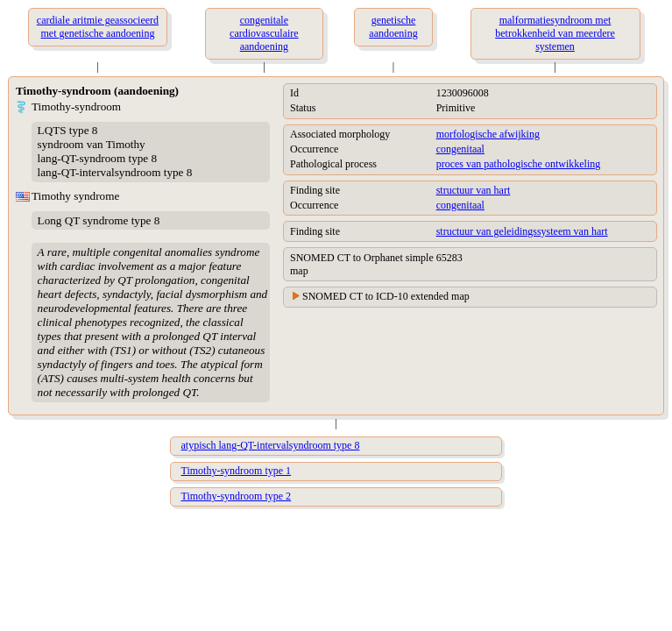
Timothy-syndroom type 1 (237, 471)
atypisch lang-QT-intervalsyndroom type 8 (271, 445)
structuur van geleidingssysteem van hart (522, 231)
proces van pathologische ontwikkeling (519, 164)
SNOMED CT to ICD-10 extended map (386, 296)
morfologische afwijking (488, 134)
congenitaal (460, 149)
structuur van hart (474, 190)
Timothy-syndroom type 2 (237, 496)
